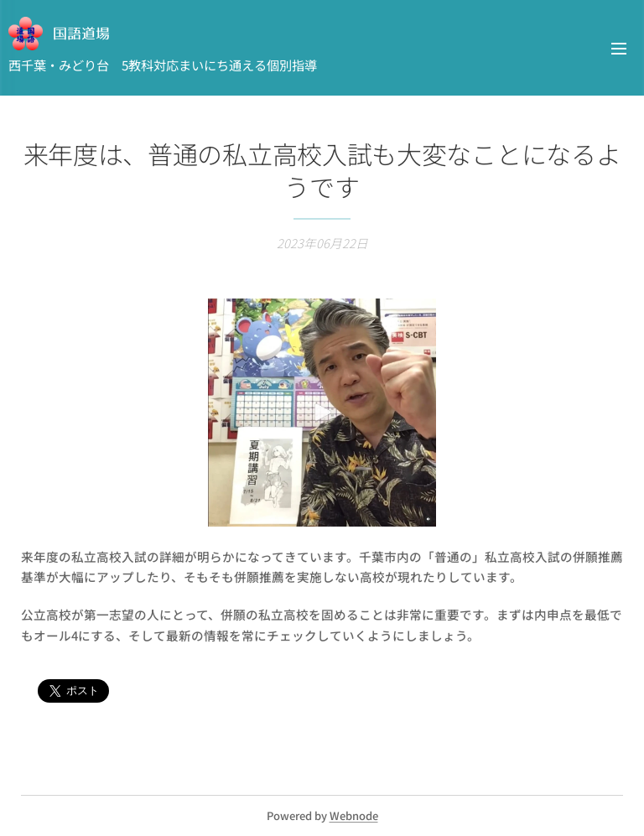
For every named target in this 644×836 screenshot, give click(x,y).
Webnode (354, 815)
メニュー (619, 49)
